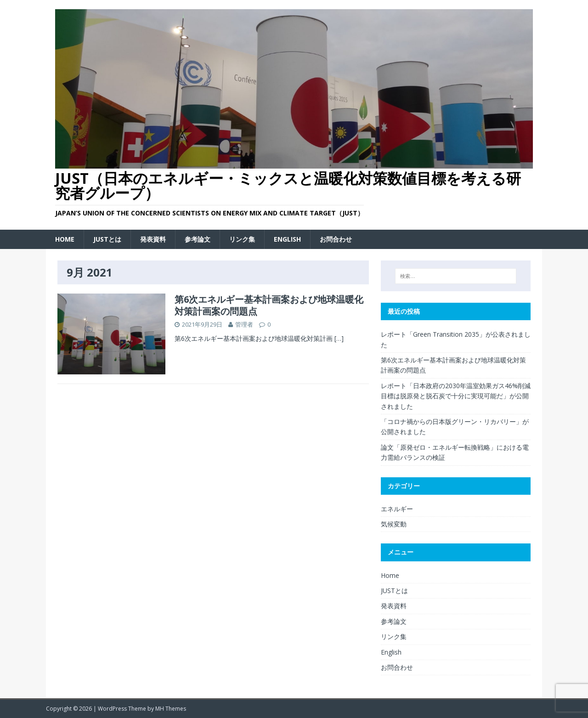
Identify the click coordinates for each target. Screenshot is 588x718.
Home (65, 239)
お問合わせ (336, 239)
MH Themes (171, 709)
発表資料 (153, 239)
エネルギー (397, 509)
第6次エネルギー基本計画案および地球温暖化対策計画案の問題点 (269, 305)
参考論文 (198, 239)
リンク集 (242, 239)
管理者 (244, 324)
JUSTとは (107, 239)
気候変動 (394, 524)
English (287, 239)
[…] (339, 338)
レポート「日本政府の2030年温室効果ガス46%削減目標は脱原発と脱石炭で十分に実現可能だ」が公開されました (456, 396)
